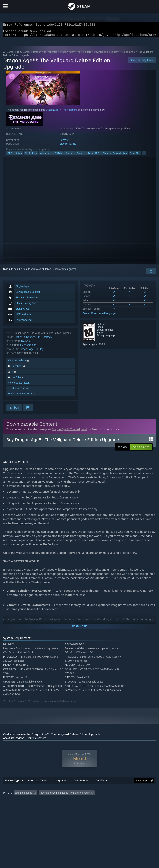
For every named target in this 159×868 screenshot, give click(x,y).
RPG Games (24, 54)
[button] (141, 449)
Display (100, 788)
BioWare (64, 142)
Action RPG (93, 156)
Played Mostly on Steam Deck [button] (123, 801)
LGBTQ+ (58, 156)
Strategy (69, 156)
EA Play (39, 351)
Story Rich (135, 156)
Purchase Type (37, 788)
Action (19, 156)
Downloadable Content (107, 54)
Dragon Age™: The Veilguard (76, 54)
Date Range (81, 788)
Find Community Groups (22, 396)
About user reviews (14, 740)
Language (60, 788)
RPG (10, 156)
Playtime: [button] (95, 801)
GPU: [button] (48, 806)
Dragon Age (27, 351)
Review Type (13, 788)
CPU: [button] (35, 806)
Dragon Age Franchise (45, 54)
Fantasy (81, 156)
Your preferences (37, 740)
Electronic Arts (68, 146)
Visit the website (19, 363)
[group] (79, 804)
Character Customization (115, 156)
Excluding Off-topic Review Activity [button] (64, 801)
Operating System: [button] (14, 806)
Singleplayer (31, 156)
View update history (19, 385)
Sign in (7, 271)
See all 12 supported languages (100, 316)
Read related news (18, 390)
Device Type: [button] (65, 806)
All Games (9, 54)
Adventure (45, 156)
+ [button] (144, 156)
